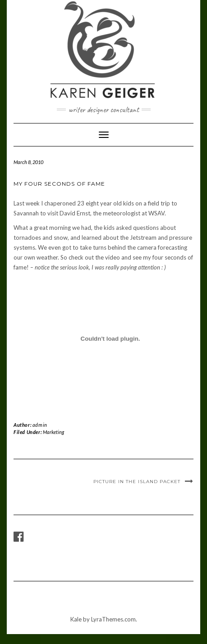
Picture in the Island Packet (137, 482)
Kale (76, 619)
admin (40, 425)
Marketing (53, 432)
